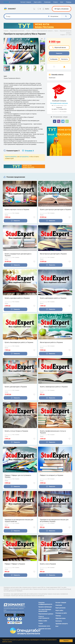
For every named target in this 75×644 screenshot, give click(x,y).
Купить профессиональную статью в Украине (53, 432)
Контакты (64, 59)
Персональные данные (46, 614)
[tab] (12, 151)
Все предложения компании (59, 103)
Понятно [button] (66, 641)
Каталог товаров (26, 2)
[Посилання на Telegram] (20, 619)
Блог (62, 2)
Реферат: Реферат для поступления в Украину (18, 476)
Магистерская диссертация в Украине (53, 254)
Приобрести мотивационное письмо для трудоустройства (19, 521)
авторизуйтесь (24, 157)
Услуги (55, 2)
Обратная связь (61, 618)
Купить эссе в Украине (48, 564)
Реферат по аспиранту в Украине (52, 475)
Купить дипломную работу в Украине (53, 298)
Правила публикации (45, 607)
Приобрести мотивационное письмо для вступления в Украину (54, 521)
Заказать (59, 53)
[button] (13, 642)
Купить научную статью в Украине (17, 210)
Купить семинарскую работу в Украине (54, 387)
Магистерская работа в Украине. (52, 343)
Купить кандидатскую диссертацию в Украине (18, 255)
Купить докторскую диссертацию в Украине (55, 210)
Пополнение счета (44, 626)
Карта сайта (38, 2)
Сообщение (54, 59)
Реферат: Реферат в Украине (15, 564)
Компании (47, 2)
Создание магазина (45, 629)
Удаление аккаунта (62, 624)
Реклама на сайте (61, 613)
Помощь (69, 2)
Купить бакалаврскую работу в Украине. (19, 343)
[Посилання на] (9, 619)
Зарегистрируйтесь (11, 157)
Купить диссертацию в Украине (16, 387)
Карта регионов (60, 608)
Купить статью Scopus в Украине (16, 431)
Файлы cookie (43, 621)
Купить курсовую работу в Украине (17, 298)
